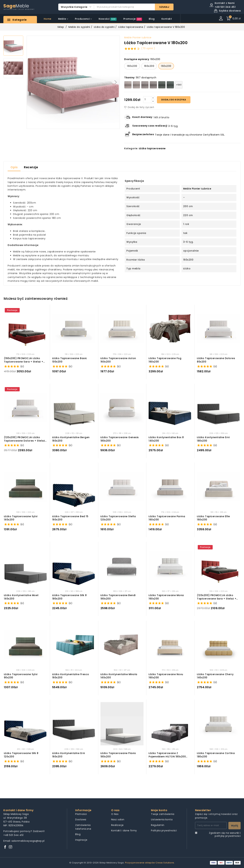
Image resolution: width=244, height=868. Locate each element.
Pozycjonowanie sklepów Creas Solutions (150, 863)
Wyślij (235, 826)
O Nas (115, 814)
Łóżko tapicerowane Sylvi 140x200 (21, 518)
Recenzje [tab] (31, 167)
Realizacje (117, 825)
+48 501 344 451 (13, 835)
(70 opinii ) (148, 48)
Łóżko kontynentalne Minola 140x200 (119, 676)
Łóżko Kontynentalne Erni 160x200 (69, 755)
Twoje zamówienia (163, 814)
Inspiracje (81, 840)
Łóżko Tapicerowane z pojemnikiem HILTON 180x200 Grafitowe (167, 755)
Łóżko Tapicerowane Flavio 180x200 (118, 755)
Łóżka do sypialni (104, 27)
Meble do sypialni (79, 27)
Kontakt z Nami (225, 3)
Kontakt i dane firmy (124, 831)
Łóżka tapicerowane (131, 27)
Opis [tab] (14, 167)
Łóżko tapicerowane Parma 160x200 (167, 518)
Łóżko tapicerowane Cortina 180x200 (216, 755)
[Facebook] (5, 847)
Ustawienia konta (162, 819)
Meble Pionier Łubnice (138, 37)
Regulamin (158, 825)
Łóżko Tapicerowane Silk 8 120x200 (21, 755)
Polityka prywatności (164, 831)
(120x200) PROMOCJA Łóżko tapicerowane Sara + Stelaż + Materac (217, 597)
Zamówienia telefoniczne (83, 827)
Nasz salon (118, 819)
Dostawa (81, 819)
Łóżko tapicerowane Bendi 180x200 (118, 597)
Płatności (81, 814)
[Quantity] (147, 100)
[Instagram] (11, 847)
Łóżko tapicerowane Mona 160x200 (166, 597)
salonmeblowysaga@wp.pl (28, 841)
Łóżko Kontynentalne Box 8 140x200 (166, 439)
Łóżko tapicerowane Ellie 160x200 (213, 518)
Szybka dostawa (230, 11)
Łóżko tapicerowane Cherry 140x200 (215, 676)
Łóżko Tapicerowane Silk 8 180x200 (69, 597)
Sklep (61, 27)
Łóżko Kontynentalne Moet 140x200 (21, 597)
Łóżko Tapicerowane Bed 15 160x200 (70, 518)
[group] (73, 82)
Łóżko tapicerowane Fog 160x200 (165, 360)
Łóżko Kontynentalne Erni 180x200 (213, 439)
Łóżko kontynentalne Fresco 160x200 (71, 676)
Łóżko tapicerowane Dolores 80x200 (216, 360)
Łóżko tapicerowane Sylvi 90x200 (21, 676)
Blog (78, 834)
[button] (116, 82)
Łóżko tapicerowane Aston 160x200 (118, 360)
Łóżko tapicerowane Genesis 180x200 (120, 439)
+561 (179, 85)
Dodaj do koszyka (174, 100)
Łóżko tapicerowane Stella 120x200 (118, 518)
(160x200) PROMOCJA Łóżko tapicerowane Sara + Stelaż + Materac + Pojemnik (24, 360)
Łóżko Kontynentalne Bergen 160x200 (71, 439)
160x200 (132, 66)
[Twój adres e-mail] (211, 825)
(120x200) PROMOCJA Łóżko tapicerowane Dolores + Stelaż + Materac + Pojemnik (24, 439)
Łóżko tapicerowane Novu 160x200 (166, 676)
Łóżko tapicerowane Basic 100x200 (70, 360)
